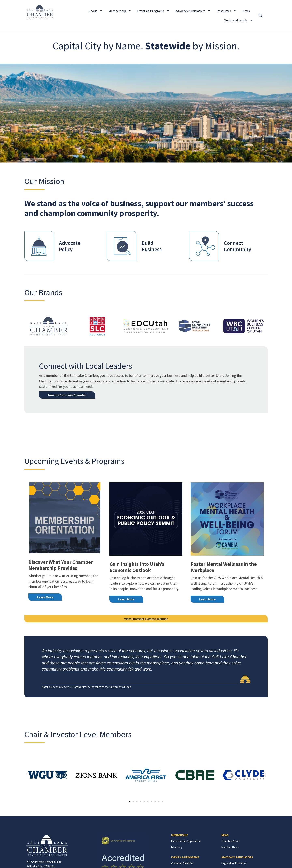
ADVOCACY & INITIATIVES (237, 857)
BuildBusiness (152, 246)
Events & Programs (153, 11)
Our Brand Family (238, 20)
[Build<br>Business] (122, 246)
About (96, 11)
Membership (120, 11)
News (246, 11)
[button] (260, 16)
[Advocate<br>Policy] (39, 246)
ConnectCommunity (238, 246)
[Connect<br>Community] (204, 246)
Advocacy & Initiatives (193, 11)
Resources (227, 11)
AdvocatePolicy (70, 246)
